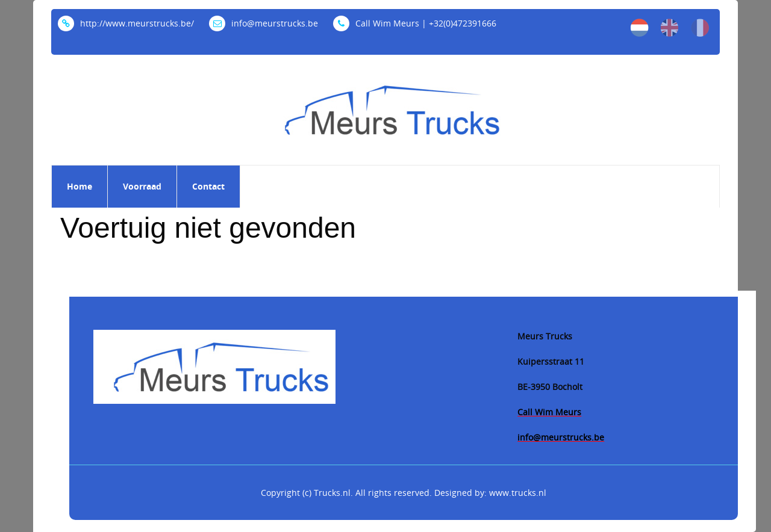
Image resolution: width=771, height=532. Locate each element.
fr (700, 28)
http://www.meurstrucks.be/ (126, 23)
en (670, 28)
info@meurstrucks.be (264, 23)
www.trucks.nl (518, 493)
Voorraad (142, 186)
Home (80, 186)
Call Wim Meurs (549, 412)
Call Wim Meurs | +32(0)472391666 (415, 23)
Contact (208, 186)
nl (640, 28)
